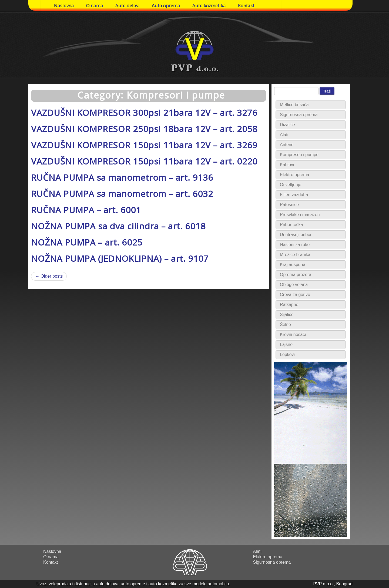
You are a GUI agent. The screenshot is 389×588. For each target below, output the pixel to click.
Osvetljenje (291, 185)
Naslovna (64, 5)
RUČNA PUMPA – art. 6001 (86, 210)
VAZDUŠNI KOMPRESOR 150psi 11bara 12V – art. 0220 (144, 161)
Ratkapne (289, 305)
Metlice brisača (294, 105)
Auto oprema (166, 5)
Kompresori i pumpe (299, 155)
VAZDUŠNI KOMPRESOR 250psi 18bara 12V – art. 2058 (144, 129)
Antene (287, 145)
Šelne (285, 325)
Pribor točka (291, 225)
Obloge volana (294, 285)
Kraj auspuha (293, 265)
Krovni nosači (293, 335)
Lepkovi (287, 355)
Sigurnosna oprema (299, 115)
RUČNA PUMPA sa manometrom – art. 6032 (122, 194)
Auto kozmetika (209, 5)
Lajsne (286, 345)
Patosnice (289, 205)
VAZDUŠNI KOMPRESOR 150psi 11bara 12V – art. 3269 (144, 145)
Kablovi (287, 165)
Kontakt (246, 5)
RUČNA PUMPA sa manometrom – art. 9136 (122, 177)
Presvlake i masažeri (300, 215)
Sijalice (287, 315)
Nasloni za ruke (295, 245)
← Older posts (49, 276)
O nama (95, 5)
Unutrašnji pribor (296, 235)
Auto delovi (128, 5)
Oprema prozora (296, 275)
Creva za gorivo (295, 295)
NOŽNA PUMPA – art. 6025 (87, 242)
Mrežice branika (295, 255)
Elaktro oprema (268, 557)
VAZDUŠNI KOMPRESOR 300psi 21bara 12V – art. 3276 (144, 112)
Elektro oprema (295, 175)
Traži (327, 91)
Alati (284, 135)
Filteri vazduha (294, 195)
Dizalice (287, 125)
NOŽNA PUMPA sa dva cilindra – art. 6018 (118, 226)
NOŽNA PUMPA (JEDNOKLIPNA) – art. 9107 (120, 258)
